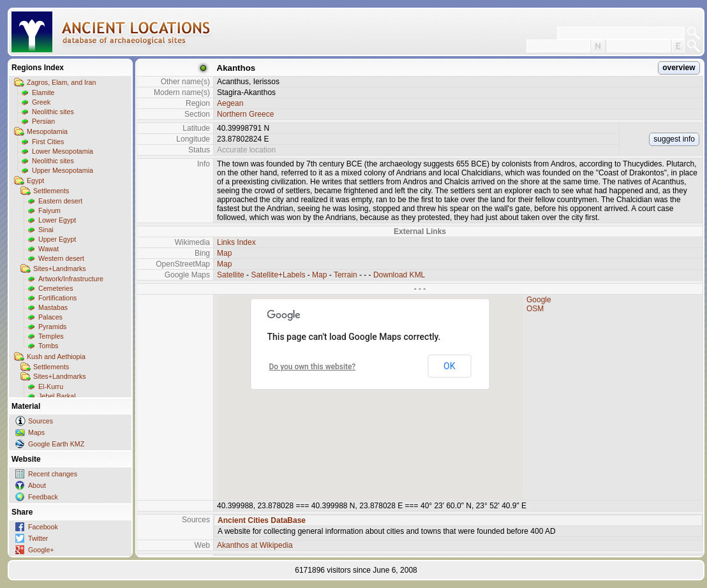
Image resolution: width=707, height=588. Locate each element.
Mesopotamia (47, 131)
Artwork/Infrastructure (71, 279)
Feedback (43, 497)
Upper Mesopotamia (63, 170)
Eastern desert (60, 201)
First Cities (48, 142)
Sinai (46, 230)
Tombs (48, 346)
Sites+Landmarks (60, 268)
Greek (41, 102)
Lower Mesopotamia (63, 151)
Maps (36, 432)
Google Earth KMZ (56, 444)
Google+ (41, 550)
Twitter (38, 538)
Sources (41, 421)
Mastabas (53, 307)
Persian (43, 121)
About (37, 485)
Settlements (51, 191)
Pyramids (52, 327)
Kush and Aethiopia (56, 356)
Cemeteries (56, 288)
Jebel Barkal (57, 396)
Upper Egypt (57, 239)
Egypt (35, 180)
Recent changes (53, 474)
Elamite (43, 92)
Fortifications (57, 298)
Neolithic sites (53, 112)
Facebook (43, 527)
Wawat (48, 249)
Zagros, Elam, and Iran (61, 82)
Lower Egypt (57, 220)
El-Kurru (51, 386)
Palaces (50, 317)
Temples (51, 336)
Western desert (61, 258)
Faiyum (49, 210)
